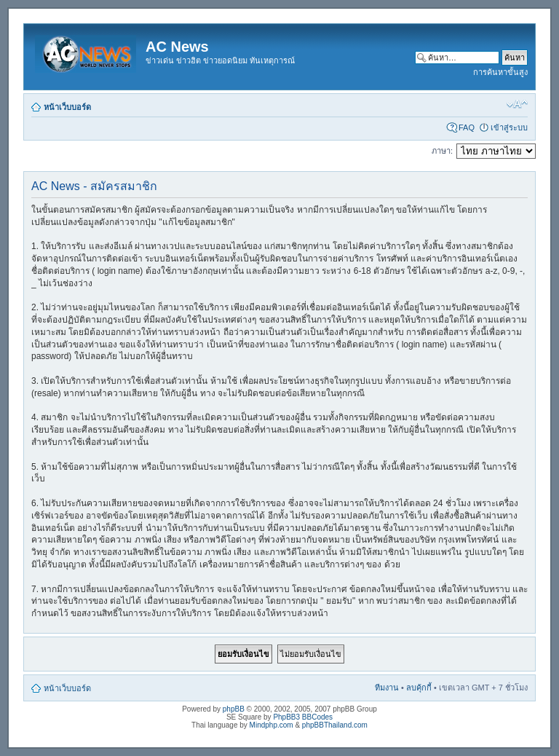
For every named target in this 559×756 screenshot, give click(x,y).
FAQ (467, 127)
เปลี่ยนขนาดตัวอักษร (517, 104)
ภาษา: (442, 151)
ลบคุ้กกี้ (419, 688)
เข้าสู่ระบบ (509, 127)
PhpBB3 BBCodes (303, 717)
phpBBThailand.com (335, 725)
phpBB (234, 709)
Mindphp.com (271, 725)
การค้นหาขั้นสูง (500, 72)
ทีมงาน (387, 688)
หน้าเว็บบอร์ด (67, 107)
